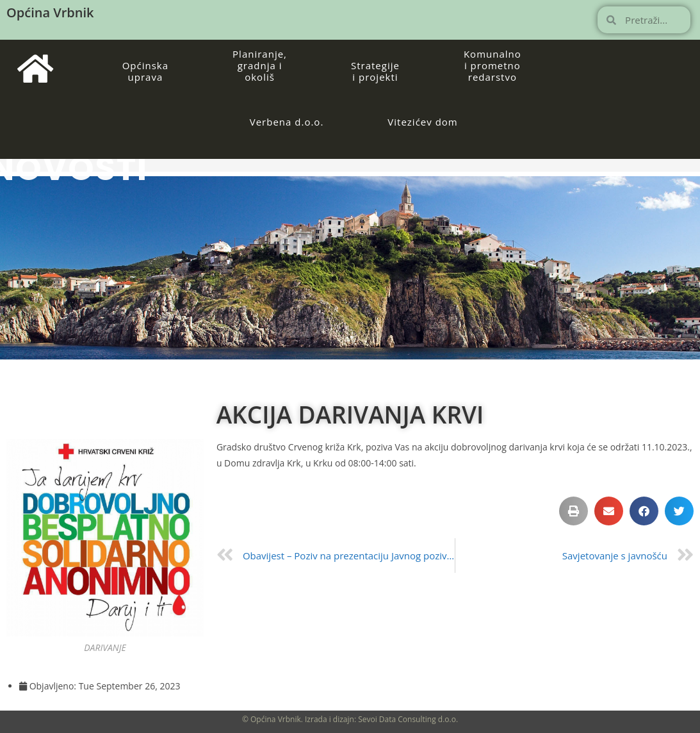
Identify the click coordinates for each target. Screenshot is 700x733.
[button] (574, 511)
